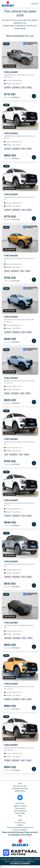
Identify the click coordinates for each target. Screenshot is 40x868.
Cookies (20, 825)
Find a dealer (20, 813)
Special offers (20, 791)
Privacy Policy (20, 823)
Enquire (8, 84)
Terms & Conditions (20, 830)
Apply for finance (20, 806)
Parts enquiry (20, 808)
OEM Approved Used (20, 788)
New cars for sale (20, 786)
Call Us (17, 84)
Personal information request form (20, 827)
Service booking (20, 811)
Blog (20, 816)
